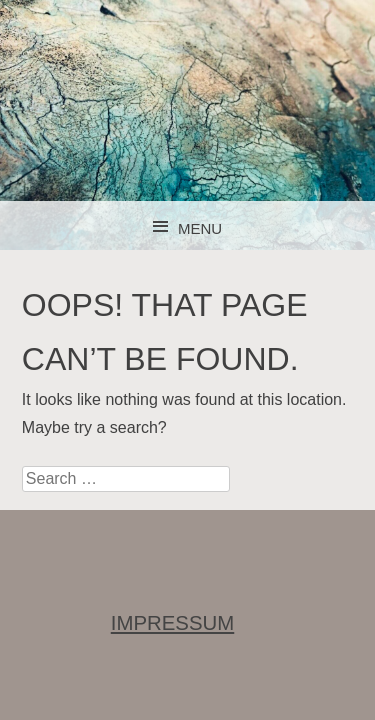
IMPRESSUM (173, 623)
